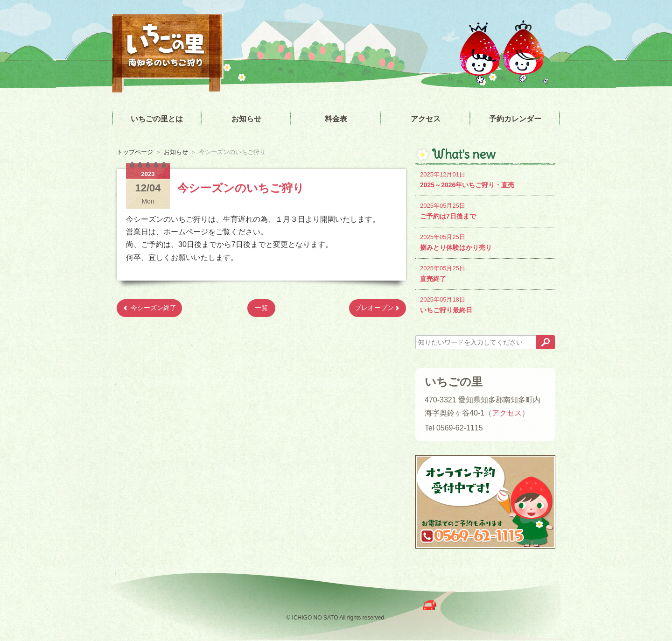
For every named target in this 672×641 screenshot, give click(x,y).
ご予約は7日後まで (485, 210)
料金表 (336, 119)
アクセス (426, 119)
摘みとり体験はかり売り (485, 242)
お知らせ (246, 119)
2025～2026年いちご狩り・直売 (485, 179)
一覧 (261, 308)
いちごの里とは (157, 119)
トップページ (135, 152)
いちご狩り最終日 (485, 304)
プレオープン (378, 308)
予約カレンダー (515, 119)
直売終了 (485, 273)
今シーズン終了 (149, 308)
